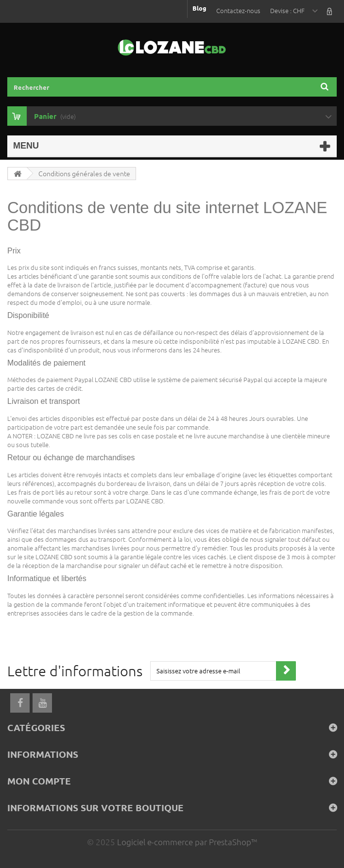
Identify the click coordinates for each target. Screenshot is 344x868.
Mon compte (39, 781)
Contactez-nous (238, 10)
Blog (199, 8)
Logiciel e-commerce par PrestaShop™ (187, 842)
